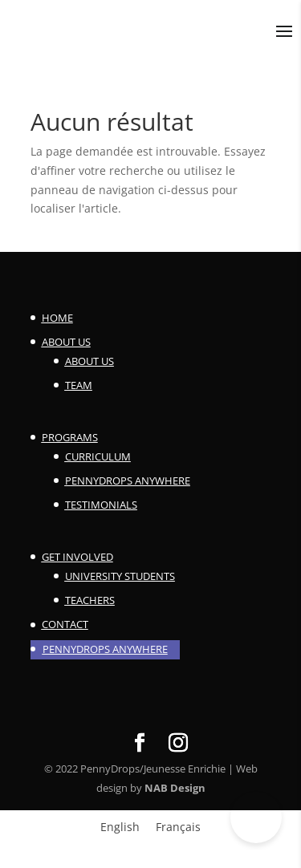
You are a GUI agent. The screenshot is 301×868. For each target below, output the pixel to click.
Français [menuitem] (178, 827)
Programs (70, 437)
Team (79, 385)
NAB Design (175, 788)
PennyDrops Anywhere (128, 481)
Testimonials (101, 505)
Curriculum (98, 456)
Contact (65, 624)
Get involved (77, 557)
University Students (120, 576)
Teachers (90, 600)
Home (57, 318)
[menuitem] (120, 827)
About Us (66, 342)
